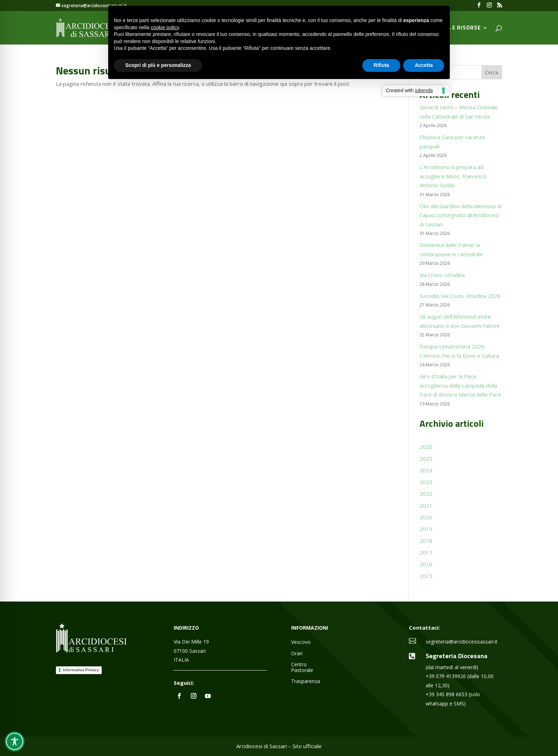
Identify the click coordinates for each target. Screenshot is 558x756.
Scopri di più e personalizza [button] (158, 65)
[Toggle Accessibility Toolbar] (15, 741)
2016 (426, 564)
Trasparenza (306, 681)
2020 (426, 517)
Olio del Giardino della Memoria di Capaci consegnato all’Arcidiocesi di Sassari (460, 215)
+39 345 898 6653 (446, 694)
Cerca (492, 72)
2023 (426, 482)
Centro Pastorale (302, 667)
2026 (426, 447)
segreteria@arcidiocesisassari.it (462, 642)
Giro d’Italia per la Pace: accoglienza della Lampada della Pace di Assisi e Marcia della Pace (460, 385)
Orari (297, 654)
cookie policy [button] (165, 27)
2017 (426, 552)
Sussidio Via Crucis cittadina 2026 (460, 296)
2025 (426, 458)
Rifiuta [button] (381, 65)
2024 (426, 470)
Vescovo (301, 642)
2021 (426, 505)
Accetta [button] (424, 65)
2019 (426, 529)
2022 (426, 494)
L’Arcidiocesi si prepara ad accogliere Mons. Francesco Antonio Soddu (453, 176)
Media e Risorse (457, 28)
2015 (426, 576)
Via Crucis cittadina (442, 275)
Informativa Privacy (81, 670)
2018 (426, 541)
